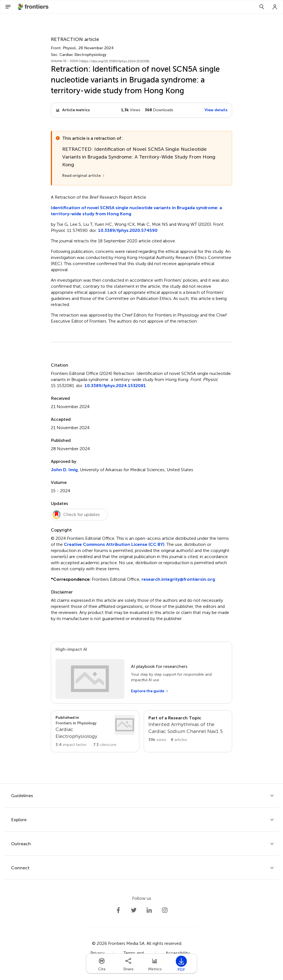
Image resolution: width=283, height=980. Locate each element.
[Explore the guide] (150, 691)
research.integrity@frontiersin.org (178, 579)
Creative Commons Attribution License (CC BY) (114, 544)
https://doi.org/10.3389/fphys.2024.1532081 (115, 61)
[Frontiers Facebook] (118, 910)
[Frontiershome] (34, 7)
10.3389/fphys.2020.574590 (128, 230)
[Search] (262, 7)
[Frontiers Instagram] (165, 910)
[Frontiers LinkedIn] (149, 910)
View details (216, 110)
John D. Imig (64, 470)
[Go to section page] (95, 731)
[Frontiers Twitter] (134, 910)
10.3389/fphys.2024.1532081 (115, 386)
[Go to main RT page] (188, 731)
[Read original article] (84, 176)
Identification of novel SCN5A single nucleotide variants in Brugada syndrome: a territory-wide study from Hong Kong (136, 211)
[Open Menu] (8, 7)
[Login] (275, 7)
